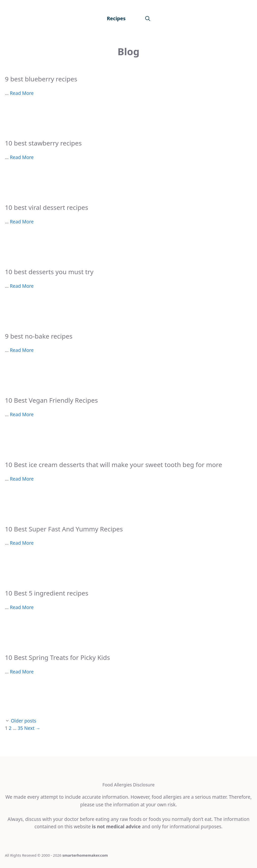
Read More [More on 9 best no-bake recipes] (22, 350)
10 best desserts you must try (49, 272)
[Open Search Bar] (148, 18)
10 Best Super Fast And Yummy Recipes (64, 529)
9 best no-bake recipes (39, 336)
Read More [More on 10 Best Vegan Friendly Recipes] (22, 415)
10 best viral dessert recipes (47, 207)
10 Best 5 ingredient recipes (47, 593)
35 (20, 728)
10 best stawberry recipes (43, 143)
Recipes (116, 18)
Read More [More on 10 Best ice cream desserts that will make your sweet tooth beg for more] (22, 479)
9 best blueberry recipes (41, 79)
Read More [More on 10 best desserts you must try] (22, 286)
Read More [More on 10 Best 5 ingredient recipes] (22, 607)
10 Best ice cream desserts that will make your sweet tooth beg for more (113, 465)
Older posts (24, 721)
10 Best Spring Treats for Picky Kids (57, 657)
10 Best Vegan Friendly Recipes (51, 400)
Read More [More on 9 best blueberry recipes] (22, 93)
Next (32, 728)
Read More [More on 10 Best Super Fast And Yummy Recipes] (22, 543)
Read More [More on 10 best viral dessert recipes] (22, 222)
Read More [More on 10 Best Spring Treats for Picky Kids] (22, 672)
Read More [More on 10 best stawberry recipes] (22, 157)
